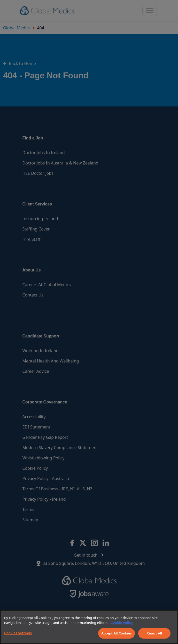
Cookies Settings (18, 633)
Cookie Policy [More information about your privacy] (122, 623)
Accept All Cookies (117, 633)
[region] (89, 627)
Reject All (154, 633)
